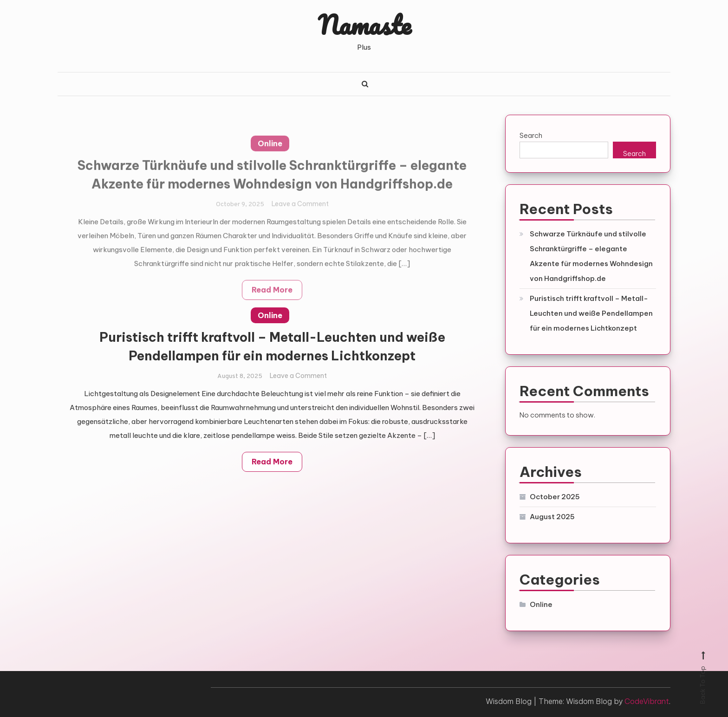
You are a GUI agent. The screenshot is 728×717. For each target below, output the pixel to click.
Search (531, 135)
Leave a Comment (298, 376)
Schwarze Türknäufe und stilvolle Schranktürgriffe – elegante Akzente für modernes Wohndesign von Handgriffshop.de (591, 256)
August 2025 (552, 517)
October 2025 (555, 497)
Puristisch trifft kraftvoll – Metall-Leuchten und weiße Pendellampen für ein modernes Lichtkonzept (591, 313)
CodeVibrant (647, 701)
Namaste (364, 25)
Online (270, 315)
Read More (272, 462)
